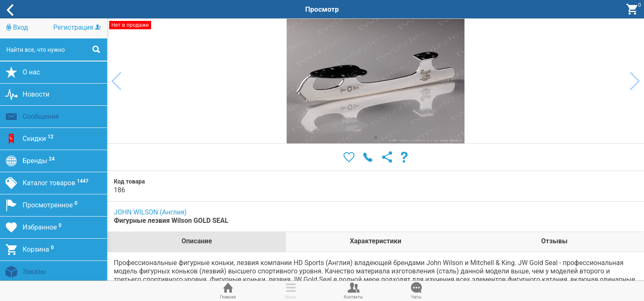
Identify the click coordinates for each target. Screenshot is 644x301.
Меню (291, 290)
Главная (228, 290)
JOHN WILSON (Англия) (150, 212)
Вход (17, 27)
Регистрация (77, 27)
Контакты (354, 290)
